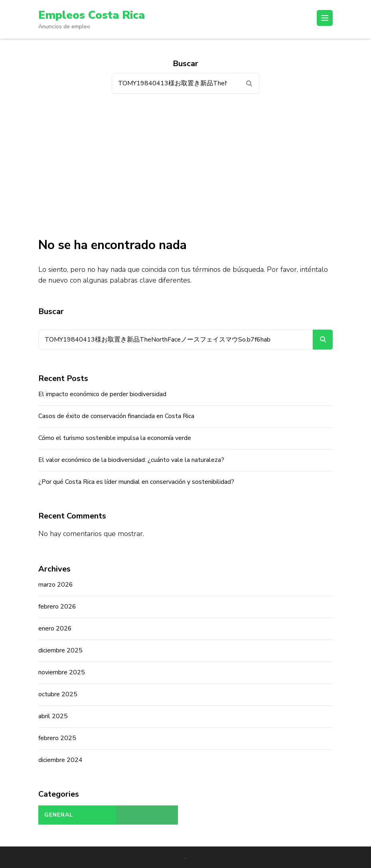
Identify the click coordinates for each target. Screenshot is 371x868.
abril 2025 (53, 716)
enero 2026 (55, 628)
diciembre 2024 (60, 760)
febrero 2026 (57, 607)
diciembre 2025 (60, 650)
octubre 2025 (58, 694)
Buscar (51, 311)
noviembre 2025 (62, 672)
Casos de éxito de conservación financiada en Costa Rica (116, 416)
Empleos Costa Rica (92, 15)
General (59, 815)
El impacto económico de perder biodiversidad (102, 394)
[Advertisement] (185, 165)
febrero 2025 (57, 738)
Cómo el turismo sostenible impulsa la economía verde (115, 438)
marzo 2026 (56, 585)
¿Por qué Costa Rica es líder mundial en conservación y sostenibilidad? (136, 482)
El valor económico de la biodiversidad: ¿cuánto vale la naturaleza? (131, 460)
